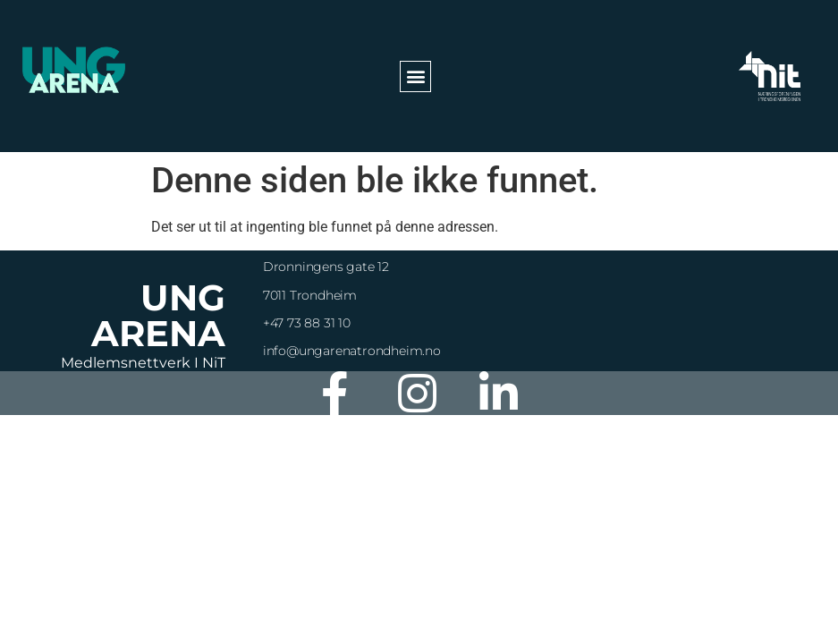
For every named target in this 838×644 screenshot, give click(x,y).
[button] (415, 76)
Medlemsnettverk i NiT (143, 363)
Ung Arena (158, 315)
